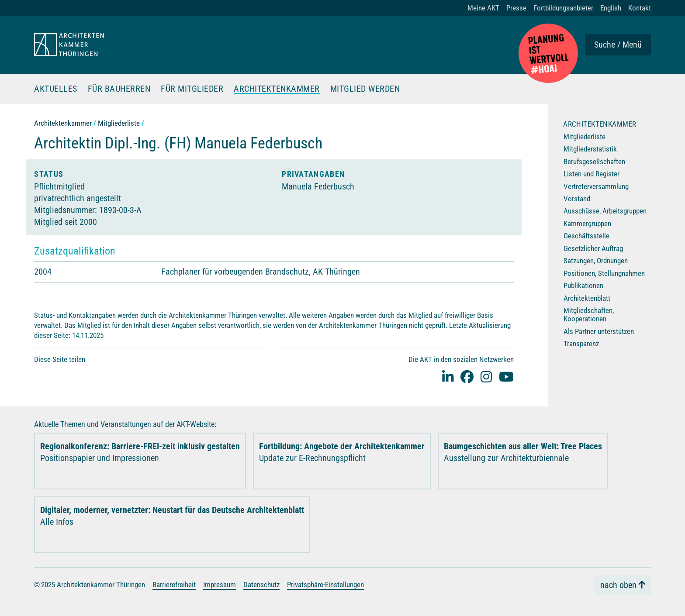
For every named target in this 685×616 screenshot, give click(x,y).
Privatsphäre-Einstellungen (325, 585)
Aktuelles (56, 89)
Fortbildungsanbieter (563, 8)
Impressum (220, 585)
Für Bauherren (119, 89)
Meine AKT (483, 8)
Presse (516, 8)
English (611, 8)
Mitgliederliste (119, 123)
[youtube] (506, 377)
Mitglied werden (365, 89)
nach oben (618, 585)
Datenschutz (261, 585)
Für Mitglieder (192, 89)
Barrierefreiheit (174, 585)
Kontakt (640, 8)
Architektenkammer (277, 89)
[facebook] (467, 377)
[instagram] (486, 377)
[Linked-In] (448, 377)
